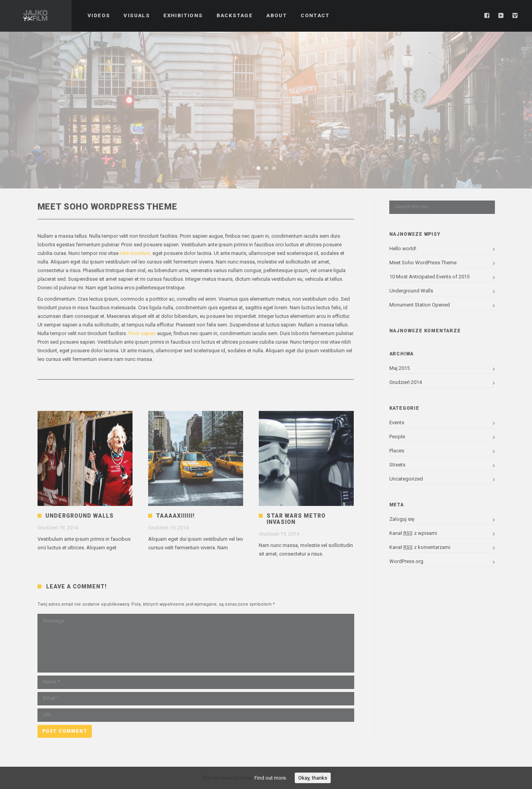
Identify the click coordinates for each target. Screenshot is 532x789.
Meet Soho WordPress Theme (423, 263)
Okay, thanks (313, 778)
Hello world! (403, 248)
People (397, 437)
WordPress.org (406, 561)
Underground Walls (80, 516)
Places (397, 451)
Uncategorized (406, 479)
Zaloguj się (402, 519)
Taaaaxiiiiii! (175, 516)
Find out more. (271, 778)
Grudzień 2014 (406, 382)
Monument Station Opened (420, 305)
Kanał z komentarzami (420, 547)
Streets (397, 465)
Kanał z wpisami (413, 533)
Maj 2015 (399, 368)
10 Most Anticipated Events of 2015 (429, 277)
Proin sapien (143, 333)
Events (397, 422)
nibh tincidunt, (135, 253)
